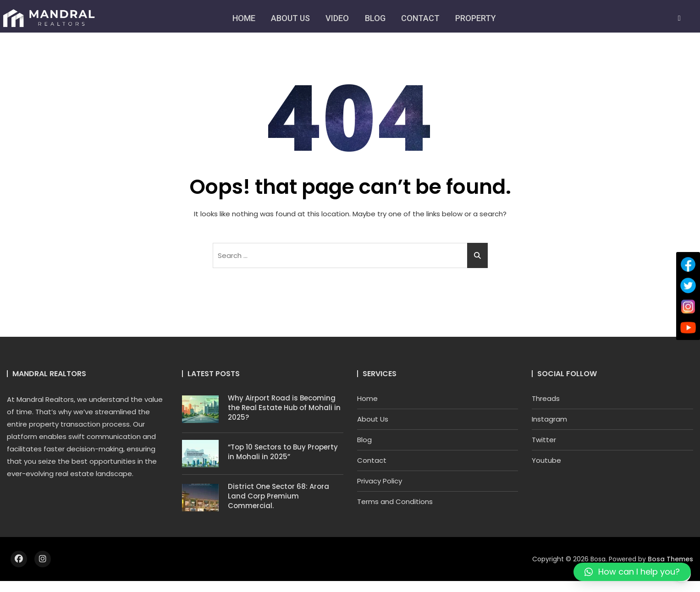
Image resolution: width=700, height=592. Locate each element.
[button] (632, 572)
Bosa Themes (670, 559)
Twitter (544, 440)
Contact (421, 18)
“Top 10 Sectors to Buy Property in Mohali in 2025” (283, 452)
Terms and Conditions (395, 502)
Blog (375, 18)
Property (477, 18)
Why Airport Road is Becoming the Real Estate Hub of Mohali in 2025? (284, 408)
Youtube (546, 460)
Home (243, 18)
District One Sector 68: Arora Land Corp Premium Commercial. (278, 496)
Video (337, 18)
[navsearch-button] (679, 18)
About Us (290, 18)
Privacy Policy (380, 481)
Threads (546, 398)
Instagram (549, 419)
